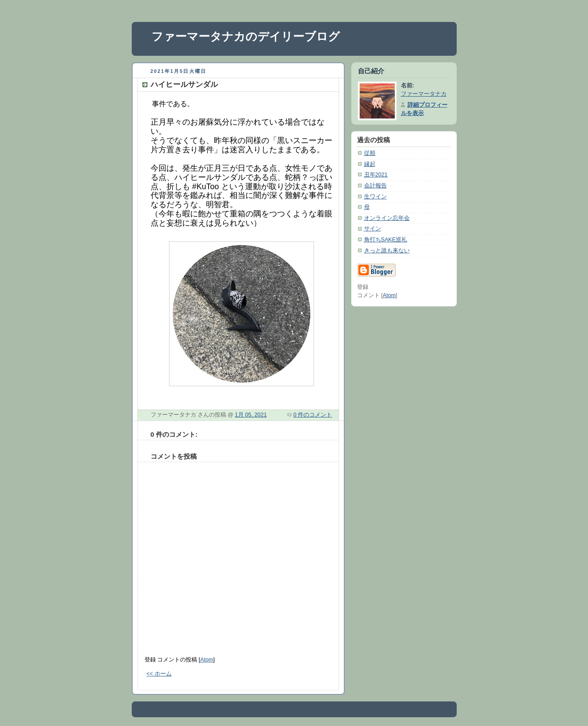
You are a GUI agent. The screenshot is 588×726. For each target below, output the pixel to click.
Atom (207, 660)
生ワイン (375, 197)
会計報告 (375, 186)
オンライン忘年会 (387, 218)
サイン (373, 229)
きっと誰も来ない (387, 251)
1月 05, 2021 (251, 415)
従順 (370, 153)
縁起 (370, 164)
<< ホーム (159, 674)
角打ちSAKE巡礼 (386, 240)
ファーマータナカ (424, 94)
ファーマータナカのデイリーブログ (246, 36)
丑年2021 (376, 175)
